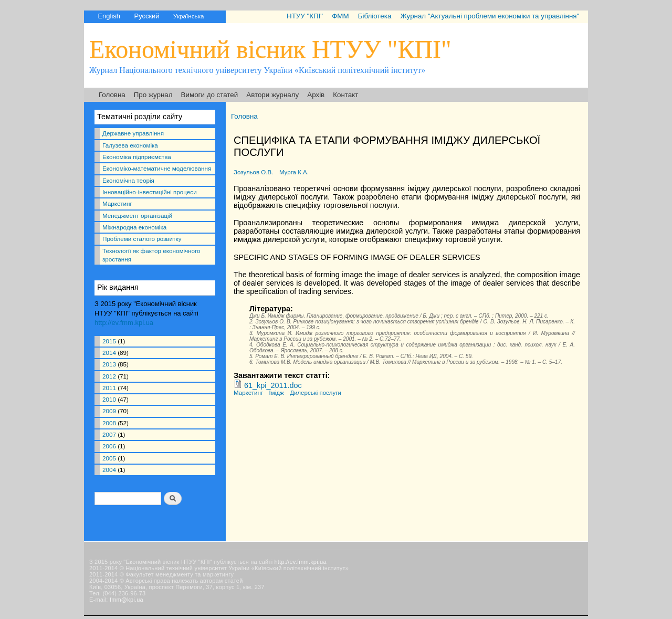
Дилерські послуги (316, 393)
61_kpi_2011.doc (273, 385)
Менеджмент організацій (137, 216)
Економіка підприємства (137, 157)
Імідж (277, 393)
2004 (109, 470)
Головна (112, 95)
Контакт (345, 95)
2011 (109, 388)
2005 (109, 458)
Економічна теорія (128, 180)
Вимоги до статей (210, 95)
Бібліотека (375, 16)
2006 (109, 446)
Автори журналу (272, 95)
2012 (109, 376)
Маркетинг (117, 203)
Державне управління (133, 133)
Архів (316, 95)
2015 (109, 341)
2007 (109, 434)
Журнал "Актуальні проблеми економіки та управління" (490, 16)
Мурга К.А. (294, 172)
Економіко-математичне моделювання (157, 168)
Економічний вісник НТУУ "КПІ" (270, 49)
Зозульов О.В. (253, 172)
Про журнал (153, 95)
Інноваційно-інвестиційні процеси (150, 192)
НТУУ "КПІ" (305, 16)
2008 (109, 423)
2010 (109, 399)
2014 (109, 353)
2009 (109, 411)
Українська (188, 16)
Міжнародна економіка (134, 227)
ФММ (340, 16)
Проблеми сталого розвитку (142, 239)
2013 (109, 364)
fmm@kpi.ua (127, 600)
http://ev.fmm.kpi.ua (124, 323)
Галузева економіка (130, 145)
